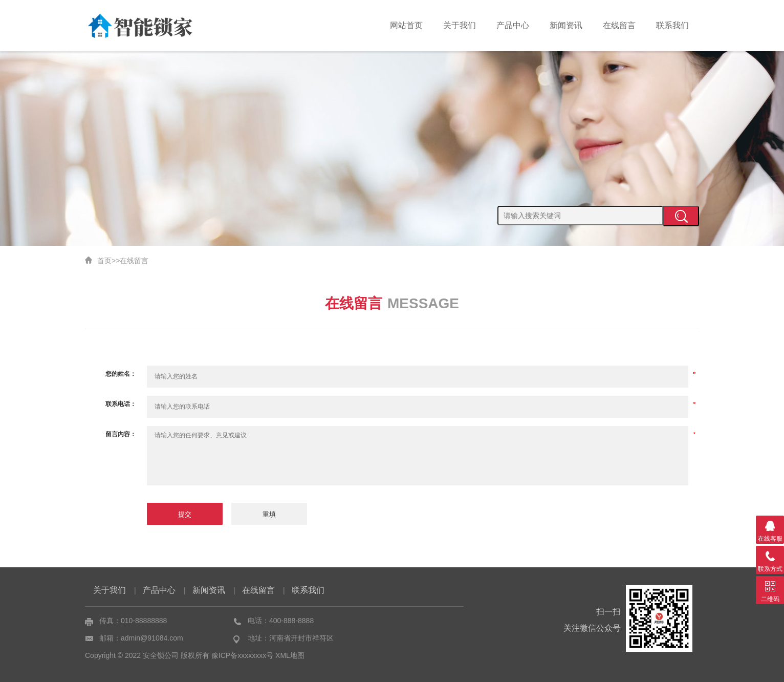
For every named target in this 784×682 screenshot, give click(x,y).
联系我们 (672, 25)
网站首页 (406, 25)
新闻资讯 (566, 25)
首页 (104, 261)
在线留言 (619, 25)
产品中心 (513, 25)
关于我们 (460, 25)
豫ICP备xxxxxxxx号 (242, 655)
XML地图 (290, 655)
